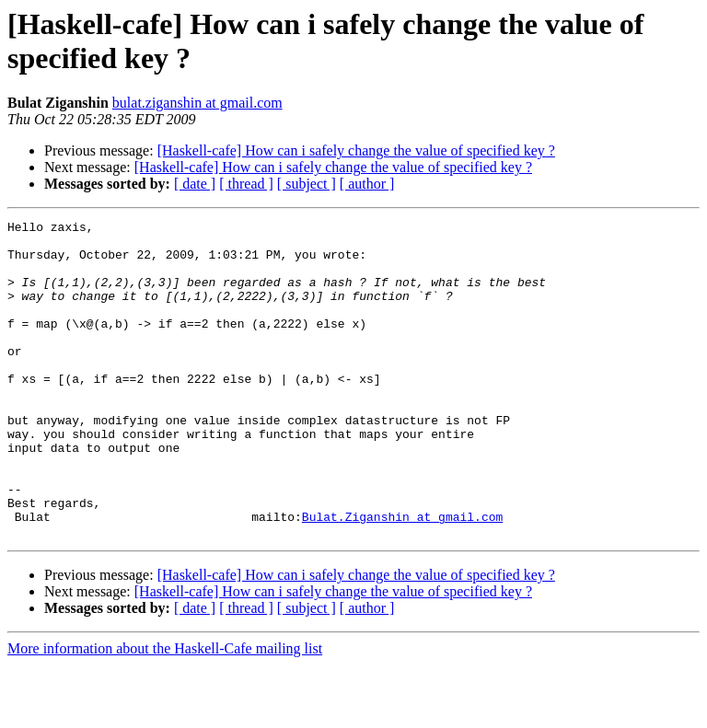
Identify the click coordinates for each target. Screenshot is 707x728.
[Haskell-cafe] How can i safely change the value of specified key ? (356, 150)
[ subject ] (307, 184)
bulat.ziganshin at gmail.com (197, 103)
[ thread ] (246, 184)
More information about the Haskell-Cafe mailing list (165, 712)
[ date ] (195, 184)
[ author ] (367, 184)
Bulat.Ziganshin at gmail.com (402, 577)
